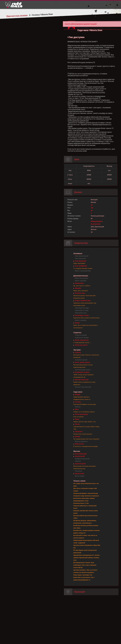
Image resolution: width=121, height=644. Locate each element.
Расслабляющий (81, 454)
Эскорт (77, 323)
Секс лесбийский (81, 266)
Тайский (78, 461)
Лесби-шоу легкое (81, 345)
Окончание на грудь (82, 308)
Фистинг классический (83, 387)
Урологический (80, 464)
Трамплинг (79, 432)
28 (92, 205)
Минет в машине (81, 320)
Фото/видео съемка (82, 315)
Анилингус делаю (81, 360)
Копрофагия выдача (82, 372)
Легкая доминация (81, 414)
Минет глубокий (81, 281)
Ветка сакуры (80, 476)
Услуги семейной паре (83, 301)
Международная (97, 221)
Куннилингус (79, 283)
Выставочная (96, 224)
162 (92, 208)
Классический (80, 456)
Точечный (78, 471)
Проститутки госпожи (17, 16)
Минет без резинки (82, 278)
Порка (77, 419)
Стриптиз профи (81, 335)
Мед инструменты (81, 441)
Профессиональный (82, 459)
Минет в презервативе (83, 271)
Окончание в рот (81, 313)
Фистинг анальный (82, 380)
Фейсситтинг (79, 444)
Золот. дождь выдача (82, 362)
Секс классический (82, 256)
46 (92, 210)
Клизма (77, 436)
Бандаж (78, 394)
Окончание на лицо (82, 310)
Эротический (79, 474)
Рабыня (78, 407)
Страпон (78, 352)
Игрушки (78, 288)
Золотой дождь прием (83, 370)
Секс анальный (80, 258)
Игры (77, 409)
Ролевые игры (80, 293)
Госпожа (78, 402)
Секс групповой (80, 261)
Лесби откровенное (82, 340)
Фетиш (77, 424)
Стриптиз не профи (82, 338)
